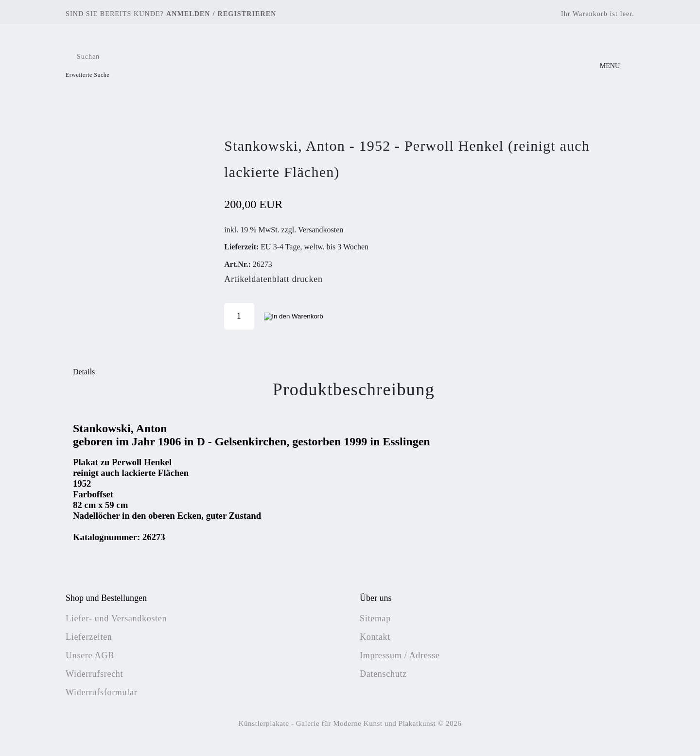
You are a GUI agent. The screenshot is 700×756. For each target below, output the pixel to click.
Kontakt (375, 637)
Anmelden (188, 14)
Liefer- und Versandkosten (116, 618)
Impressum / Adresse (400, 655)
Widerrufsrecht (94, 674)
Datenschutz (383, 674)
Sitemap (375, 618)
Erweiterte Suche (87, 75)
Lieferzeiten (89, 637)
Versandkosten (321, 230)
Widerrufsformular (101, 692)
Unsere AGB (90, 655)
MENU (610, 66)
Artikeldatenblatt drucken (273, 279)
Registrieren (247, 14)
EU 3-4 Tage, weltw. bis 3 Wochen (315, 247)
